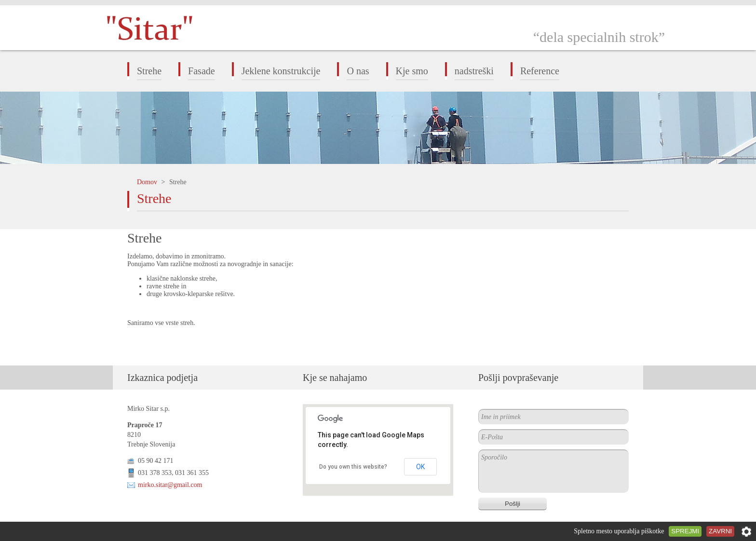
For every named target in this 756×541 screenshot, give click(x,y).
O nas (358, 71)
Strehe (149, 71)
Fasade (202, 71)
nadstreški (474, 71)
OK (420, 467)
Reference (540, 71)
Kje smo (412, 71)
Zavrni (720, 531)
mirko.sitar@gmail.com (170, 485)
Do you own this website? (353, 467)
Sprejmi (685, 531)
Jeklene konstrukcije (281, 71)
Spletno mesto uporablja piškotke (619, 531)
